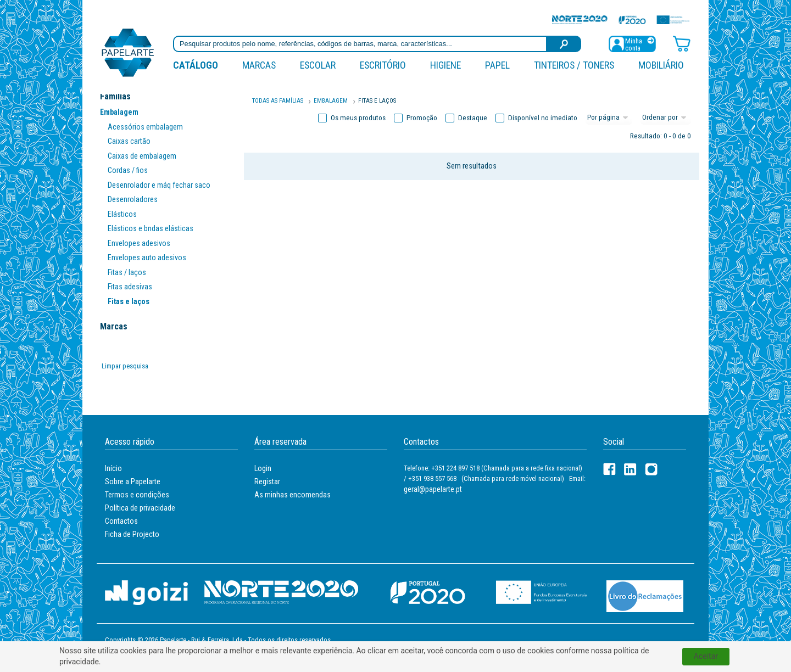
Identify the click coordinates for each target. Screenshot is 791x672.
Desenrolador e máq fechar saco (159, 185)
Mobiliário (661, 65)
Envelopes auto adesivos (147, 257)
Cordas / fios (128, 170)
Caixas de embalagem (142, 156)
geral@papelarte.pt (433, 489)
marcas (259, 65)
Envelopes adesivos (139, 243)
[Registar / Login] (632, 43)
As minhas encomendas (293, 495)
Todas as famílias (278, 101)
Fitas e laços (129, 301)
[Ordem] (666, 118)
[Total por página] (609, 118)
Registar (267, 481)
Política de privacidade (140, 508)
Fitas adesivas (130, 287)
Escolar (318, 65)
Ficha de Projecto (132, 534)
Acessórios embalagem (145, 127)
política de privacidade (397, 662)
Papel (497, 65)
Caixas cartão (129, 141)
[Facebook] (609, 469)
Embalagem (119, 112)
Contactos (121, 521)
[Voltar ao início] (128, 52)
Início (113, 468)
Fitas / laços (127, 272)
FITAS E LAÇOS (377, 101)
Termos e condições (137, 495)
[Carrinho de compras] (682, 43)
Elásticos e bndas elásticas (151, 228)
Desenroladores (133, 199)
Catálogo (196, 65)
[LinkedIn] (630, 469)
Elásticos (122, 214)
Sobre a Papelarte (133, 481)
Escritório (383, 65)
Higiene (445, 65)
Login (263, 468)
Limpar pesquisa (125, 366)
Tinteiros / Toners (574, 65)
